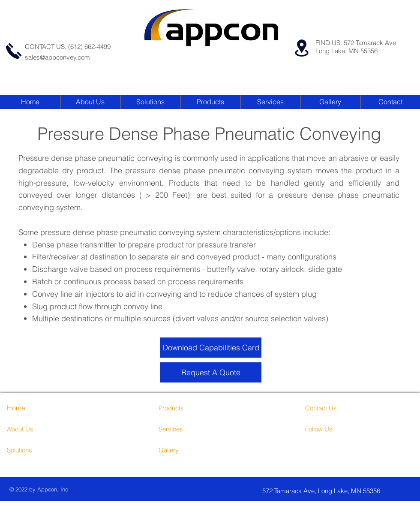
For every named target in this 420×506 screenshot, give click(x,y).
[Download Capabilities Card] (211, 348)
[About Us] (44, 429)
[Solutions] (39, 450)
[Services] (196, 429)
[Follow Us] (337, 429)
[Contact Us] (337, 408)
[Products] (191, 408)
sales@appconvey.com (57, 57)
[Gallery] (191, 450)
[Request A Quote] (211, 372)
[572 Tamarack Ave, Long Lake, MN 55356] (336, 491)
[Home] (31, 408)
